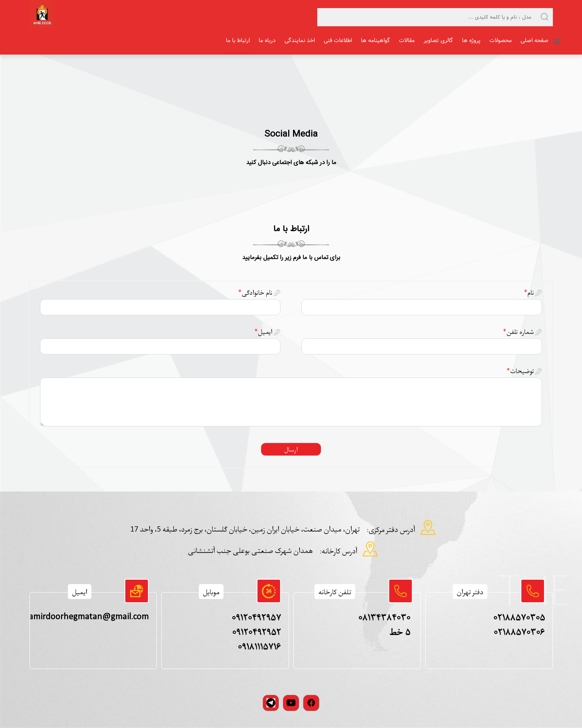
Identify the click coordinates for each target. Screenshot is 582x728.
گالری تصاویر (438, 41)
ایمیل (263, 332)
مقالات (407, 41)
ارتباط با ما (238, 41)
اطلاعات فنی (338, 41)
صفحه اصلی (535, 41)
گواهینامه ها (375, 41)
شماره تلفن (518, 332)
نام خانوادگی (255, 292)
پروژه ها (471, 41)
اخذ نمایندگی (300, 41)
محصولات (501, 41)
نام (529, 292)
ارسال (291, 449)
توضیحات (520, 371)
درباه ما (267, 41)
